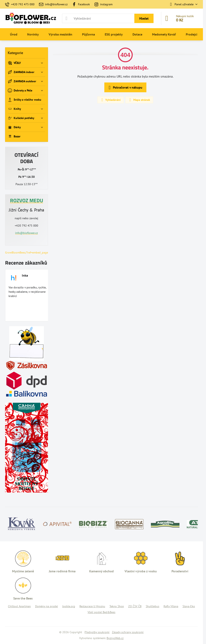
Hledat (144, 18)
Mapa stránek (139, 100)
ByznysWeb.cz (115, 638)
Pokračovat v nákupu (125, 88)
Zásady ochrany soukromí (128, 632)
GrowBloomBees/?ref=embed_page (27, 252)
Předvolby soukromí (97, 632)
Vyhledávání (110, 100)
